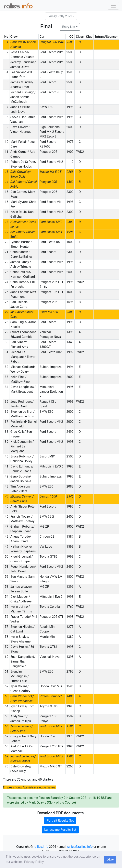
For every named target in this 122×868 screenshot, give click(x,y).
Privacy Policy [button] (34, 862)
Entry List (69, 27)
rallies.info (41, 847)
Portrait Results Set (60, 821)
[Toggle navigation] (113, 6)
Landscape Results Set (60, 830)
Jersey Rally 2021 (60, 16)
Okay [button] (110, 860)
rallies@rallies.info (80, 847)
